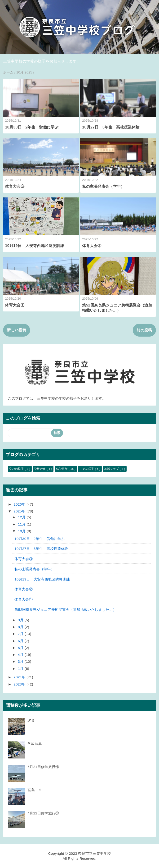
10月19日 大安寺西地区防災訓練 (34, 246)
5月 (21, 648)
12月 (22, 517)
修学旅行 (62, 469)
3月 (21, 661)
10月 (22, 531)
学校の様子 (17, 469)
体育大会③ (15, 186)
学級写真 (35, 743)
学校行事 (40, 469)
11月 (22, 524)
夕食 (31, 720)
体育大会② (92, 246)
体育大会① (15, 305)
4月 (21, 655)
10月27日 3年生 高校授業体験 (111, 127)
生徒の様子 (87, 469)
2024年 (20, 677)
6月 (21, 641)
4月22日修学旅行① (43, 813)
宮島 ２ (35, 790)
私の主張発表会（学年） (103, 186)
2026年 (20, 504)
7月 (21, 634)
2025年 (20, 511)
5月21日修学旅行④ (43, 767)
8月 (21, 627)
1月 (21, 669)
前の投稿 (144, 330)
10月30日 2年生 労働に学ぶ (32, 127)
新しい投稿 (17, 330)
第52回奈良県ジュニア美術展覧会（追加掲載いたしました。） (65, 610)
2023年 (20, 684)
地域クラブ (112, 469)
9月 (21, 620)
